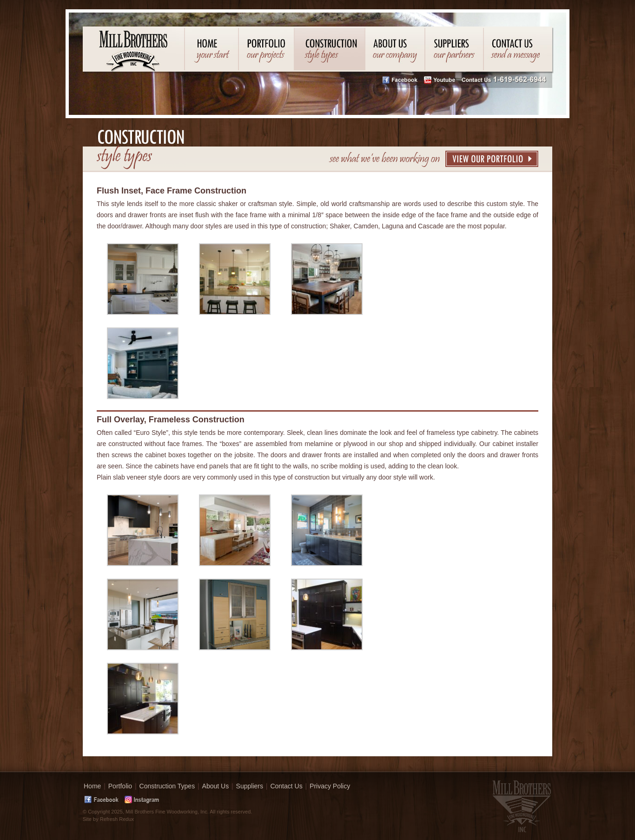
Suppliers (250, 786)
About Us (216, 786)
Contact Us (286, 786)
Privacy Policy (330, 786)
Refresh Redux (117, 819)
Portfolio (120, 786)
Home (92, 786)
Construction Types (167, 786)
